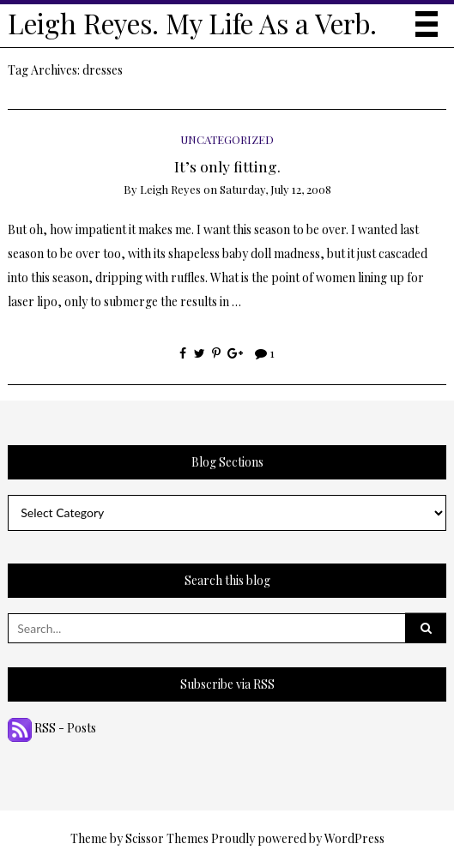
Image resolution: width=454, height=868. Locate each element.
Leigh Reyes (170, 189)
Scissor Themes (167, 838)
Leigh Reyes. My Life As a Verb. (192, 23)
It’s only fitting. (227, 166)
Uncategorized (227, 139)
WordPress (354, 838)
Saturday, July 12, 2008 (275, 189)
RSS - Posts (52, 728)
